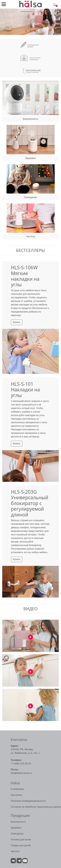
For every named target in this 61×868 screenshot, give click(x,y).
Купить (17, 322)
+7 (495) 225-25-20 (21, 764)
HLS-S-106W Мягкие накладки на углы (25, 276)
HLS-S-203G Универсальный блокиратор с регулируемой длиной (30, 503)
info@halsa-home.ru (21, 773)
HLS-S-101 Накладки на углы (25, 390)
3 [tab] (35, 31)
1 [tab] (26, 31)
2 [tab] (30, 31)
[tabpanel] (30, 22)
